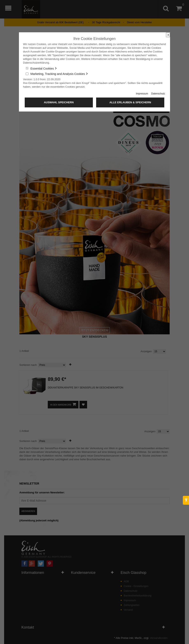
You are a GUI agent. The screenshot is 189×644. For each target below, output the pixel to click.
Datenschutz (158, 94)
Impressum (142, 94)
